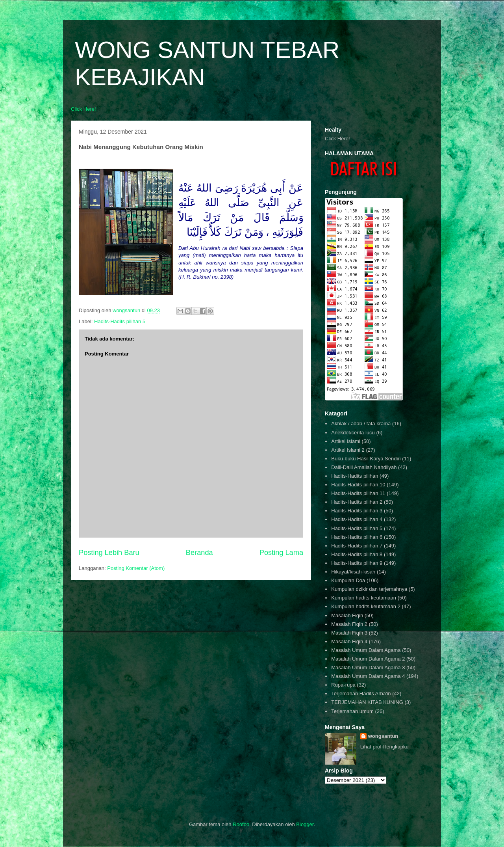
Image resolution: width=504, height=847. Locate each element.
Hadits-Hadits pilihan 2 (357, 502)
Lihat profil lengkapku (384, 747)
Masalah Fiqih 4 (349, 641)
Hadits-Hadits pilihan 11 (358, 493)
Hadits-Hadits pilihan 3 (357, 511)
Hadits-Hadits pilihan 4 (357, 519)
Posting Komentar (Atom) (136, 568)
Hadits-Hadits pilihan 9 (357, 563)
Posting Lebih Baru (109, 553)
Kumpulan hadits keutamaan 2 (366, 606)
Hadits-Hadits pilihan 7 (357, 546)
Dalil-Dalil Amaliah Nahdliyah (364, 467)
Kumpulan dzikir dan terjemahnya (369, 589)
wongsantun (383, 736)
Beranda (199, 553)
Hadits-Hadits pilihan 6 (357, 537)
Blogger (305, 824)
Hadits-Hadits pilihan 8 (357, 554)
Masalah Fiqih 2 (349, 624)
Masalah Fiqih (347, 615)
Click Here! (83, 109)
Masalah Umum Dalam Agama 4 (368, 676)
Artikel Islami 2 (348, 450)
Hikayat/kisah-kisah (353, 572)
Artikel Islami (346, 441)
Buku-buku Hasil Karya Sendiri (366, 459)
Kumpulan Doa (348, 580)
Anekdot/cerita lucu (353, 433)
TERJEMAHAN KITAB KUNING (367, 702)
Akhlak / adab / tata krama (361, 423)
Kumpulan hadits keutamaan (364, 598)
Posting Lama (281, 553)
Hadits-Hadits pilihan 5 (120, 321)
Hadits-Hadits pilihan (355, 476)
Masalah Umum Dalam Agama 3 (368, 667)
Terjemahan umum (352, 711)
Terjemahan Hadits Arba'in (361, 693)
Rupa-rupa (343, 685)
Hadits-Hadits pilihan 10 (358, 485)
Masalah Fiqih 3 (349, 633)
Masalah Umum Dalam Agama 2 (368, 659)
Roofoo (241, 824)
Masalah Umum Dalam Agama (366, 650)
